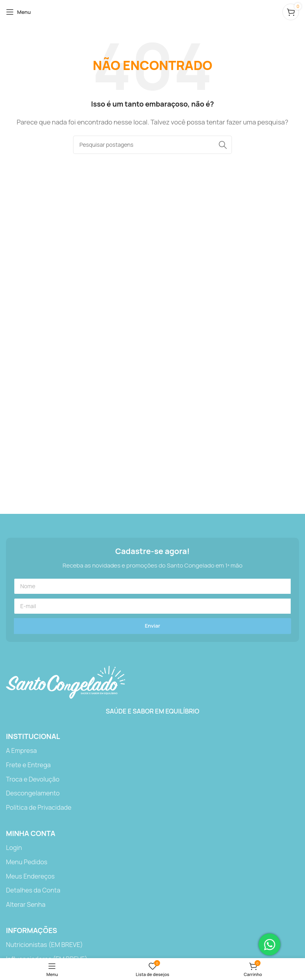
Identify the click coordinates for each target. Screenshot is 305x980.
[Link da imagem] (66, 682)
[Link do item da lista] (152, 751)
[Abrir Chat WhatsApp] (269, 944)
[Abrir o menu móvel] (18, 12)
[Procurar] (152, 145)
